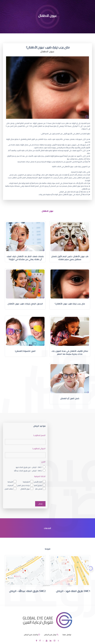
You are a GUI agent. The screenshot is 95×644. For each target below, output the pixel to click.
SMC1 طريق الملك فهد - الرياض (73, 591)
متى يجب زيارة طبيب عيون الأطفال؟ (70, 304)
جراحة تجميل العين (23, 485)
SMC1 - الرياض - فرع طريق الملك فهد (29, 467)
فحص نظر (39, 489)
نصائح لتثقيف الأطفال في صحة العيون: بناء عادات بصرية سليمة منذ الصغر (70, 353)
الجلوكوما (26, 482)
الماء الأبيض (38, 482)
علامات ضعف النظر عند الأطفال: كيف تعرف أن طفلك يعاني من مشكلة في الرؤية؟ (25, 258)
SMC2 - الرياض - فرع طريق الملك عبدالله (28, 471)
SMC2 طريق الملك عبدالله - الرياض (27, 591)
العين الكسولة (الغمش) (25, 351)
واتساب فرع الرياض (31, 635)
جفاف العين (9, 489)
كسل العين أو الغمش (70, 398)
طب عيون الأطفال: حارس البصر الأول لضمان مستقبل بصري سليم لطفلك (70, 258)
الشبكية (10, 482)
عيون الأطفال (25, 489)
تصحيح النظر (38, 485)
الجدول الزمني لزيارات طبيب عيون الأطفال (25, 304)
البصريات (10, 485)
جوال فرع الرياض (50, 635)
